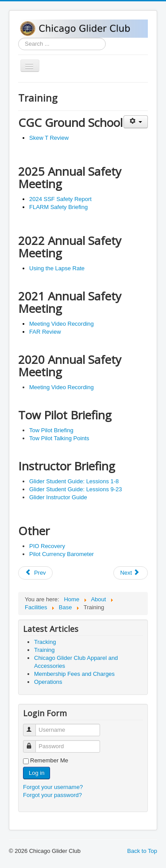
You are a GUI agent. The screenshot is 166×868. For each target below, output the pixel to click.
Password (33, 743)
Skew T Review (49, 138)
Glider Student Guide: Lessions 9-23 (76, 489)
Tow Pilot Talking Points (59, 438)
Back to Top (142, 851)
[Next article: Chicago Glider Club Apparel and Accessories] (131, 573)
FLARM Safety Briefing (58, 207)
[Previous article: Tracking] (35, 573)
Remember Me (49, 760)
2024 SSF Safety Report (60, 199)
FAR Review (45, 332)
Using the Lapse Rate (57, 268)
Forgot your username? (53, 787)
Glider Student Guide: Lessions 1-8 (74, 481)
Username (33, 726)
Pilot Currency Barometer (62, 554)
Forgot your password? (52, 795)
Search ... (18, 38)
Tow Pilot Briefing (51, 430)
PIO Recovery (47, 546)
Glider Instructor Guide (58, 497)
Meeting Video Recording (62, 324)
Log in (37, 773)
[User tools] (136, 122)
